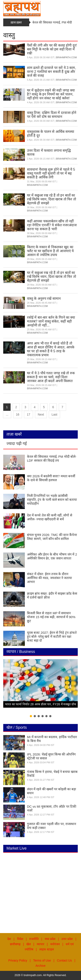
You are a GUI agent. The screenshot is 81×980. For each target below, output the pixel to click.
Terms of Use (42, 960)
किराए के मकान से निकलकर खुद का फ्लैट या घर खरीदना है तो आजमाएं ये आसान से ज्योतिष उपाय (50, 251)
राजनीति (34, 939)
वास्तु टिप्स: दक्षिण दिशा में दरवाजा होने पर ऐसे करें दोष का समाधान (52, 115)
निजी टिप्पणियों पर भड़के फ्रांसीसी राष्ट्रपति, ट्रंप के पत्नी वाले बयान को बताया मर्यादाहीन (52, 500)
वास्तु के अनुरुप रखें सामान (44, 299)
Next (41, 414)
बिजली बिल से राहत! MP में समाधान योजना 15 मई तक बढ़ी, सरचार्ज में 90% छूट (51, 617)
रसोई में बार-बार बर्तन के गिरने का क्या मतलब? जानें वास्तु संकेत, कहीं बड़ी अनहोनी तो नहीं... (51, 321)
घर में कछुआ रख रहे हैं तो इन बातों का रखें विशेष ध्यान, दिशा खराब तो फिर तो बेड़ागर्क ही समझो (52, 199)
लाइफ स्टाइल (47, 949)
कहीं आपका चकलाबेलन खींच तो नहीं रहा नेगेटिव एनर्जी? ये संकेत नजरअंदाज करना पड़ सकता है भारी (52, 225)
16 (18, 414)
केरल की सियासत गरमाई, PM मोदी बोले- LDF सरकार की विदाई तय (52, 458)
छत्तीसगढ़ (15, 944)
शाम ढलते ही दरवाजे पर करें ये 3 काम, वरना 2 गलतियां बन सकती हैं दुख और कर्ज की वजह (52, 72)
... (7, 414)
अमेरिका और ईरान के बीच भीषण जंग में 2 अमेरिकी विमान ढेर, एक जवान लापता (52, 556)
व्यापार (40, 944)
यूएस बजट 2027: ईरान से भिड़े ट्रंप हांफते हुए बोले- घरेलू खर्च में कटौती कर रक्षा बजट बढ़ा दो (52, 636)
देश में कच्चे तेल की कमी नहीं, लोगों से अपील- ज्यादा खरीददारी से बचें (50, 517)
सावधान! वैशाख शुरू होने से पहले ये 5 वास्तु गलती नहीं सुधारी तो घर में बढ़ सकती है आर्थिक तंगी (51, 173)
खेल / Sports (17, 727)
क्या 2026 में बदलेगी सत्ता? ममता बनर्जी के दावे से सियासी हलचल (51, 478)
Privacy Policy (18, 960)
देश (9, 939)
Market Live (17, 848)
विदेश (20, 939)
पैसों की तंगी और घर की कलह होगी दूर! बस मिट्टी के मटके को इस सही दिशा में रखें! (52, 49)
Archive (40, 966)
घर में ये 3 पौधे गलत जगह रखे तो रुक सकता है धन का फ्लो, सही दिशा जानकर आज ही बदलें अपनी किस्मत (51, 377)
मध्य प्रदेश (50, 939)
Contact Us (64, 960)
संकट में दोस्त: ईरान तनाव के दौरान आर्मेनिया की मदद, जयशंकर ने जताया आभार (49, 578)
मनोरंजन (55, 944)
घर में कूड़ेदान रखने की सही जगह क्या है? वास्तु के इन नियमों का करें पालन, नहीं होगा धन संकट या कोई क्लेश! (51, 94)
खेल (29, 944)
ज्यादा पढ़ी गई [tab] (17, 444)
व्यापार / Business (21, 652)
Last (54, 414)
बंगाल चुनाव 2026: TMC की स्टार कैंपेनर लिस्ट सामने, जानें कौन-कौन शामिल (52, 537)
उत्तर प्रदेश (67, 939)
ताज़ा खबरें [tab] (14, 434)
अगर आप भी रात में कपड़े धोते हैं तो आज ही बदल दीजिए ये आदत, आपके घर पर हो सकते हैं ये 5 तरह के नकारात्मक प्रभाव (51, 349)
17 (29, 414)
